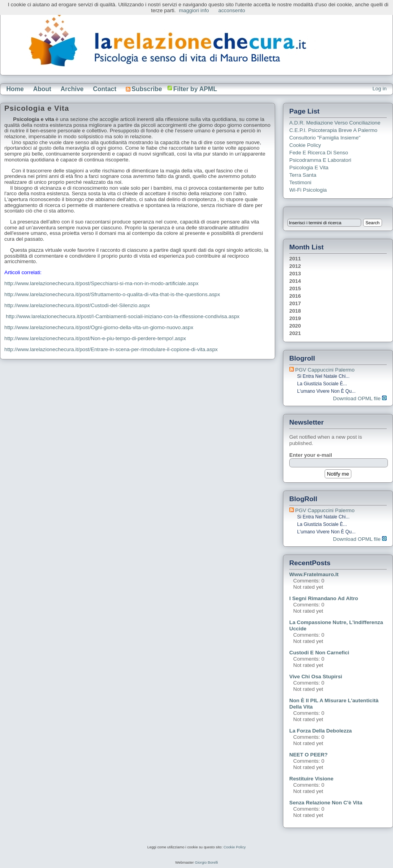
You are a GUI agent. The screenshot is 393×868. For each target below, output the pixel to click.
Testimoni (300, 182)
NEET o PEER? (309, 755)
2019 (295, 318)
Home (15, 89)
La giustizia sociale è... (322, 384)
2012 (295, 266)
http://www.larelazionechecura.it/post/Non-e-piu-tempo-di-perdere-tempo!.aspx (95, 338)
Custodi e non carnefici (319, 653)
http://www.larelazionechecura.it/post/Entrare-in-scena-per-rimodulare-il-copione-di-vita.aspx (111, 349)
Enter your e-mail (311, 455)
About (42, 89)
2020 (295, 326)
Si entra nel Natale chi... (323, 376)
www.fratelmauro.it (314, 574)
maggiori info (194, 10)
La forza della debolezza (320, 731)
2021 (295, 333)
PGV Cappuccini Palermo (325, 370)
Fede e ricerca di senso (319, 153)
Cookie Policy (305, 145)
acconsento (232, 10)
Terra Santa (303, 175)
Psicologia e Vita (309, 168)
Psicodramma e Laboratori (320, 160)
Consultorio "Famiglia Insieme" (325, 138)
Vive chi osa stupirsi (316, 677)
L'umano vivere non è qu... (326, 391)
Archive (72, 89)
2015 (295, 288)
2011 (295, 259)
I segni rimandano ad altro (324, 598)
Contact (105, 89)
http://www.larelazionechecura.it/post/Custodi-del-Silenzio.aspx (77, 305)
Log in (380, 89)
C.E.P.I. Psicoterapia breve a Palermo (333, 130)
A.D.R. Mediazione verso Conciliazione (335, 123)
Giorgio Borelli (207, 863)
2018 (295, 311)
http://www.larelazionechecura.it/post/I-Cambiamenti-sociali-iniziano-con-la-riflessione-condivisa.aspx (123, 316)
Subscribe (144, 89)
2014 (295, 281)
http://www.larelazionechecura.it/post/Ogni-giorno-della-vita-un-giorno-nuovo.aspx (99, 327)
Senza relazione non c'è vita (326, 803)
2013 (295, 274)
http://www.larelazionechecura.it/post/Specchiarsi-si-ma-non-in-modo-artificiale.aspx (101, 283)
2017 (295, 303)
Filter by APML (195, 89)
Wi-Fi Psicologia (308, 190)
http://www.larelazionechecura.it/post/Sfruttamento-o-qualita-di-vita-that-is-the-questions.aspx (112, 294)
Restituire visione (311, 779)
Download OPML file (360, 398)
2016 (295, 296)
